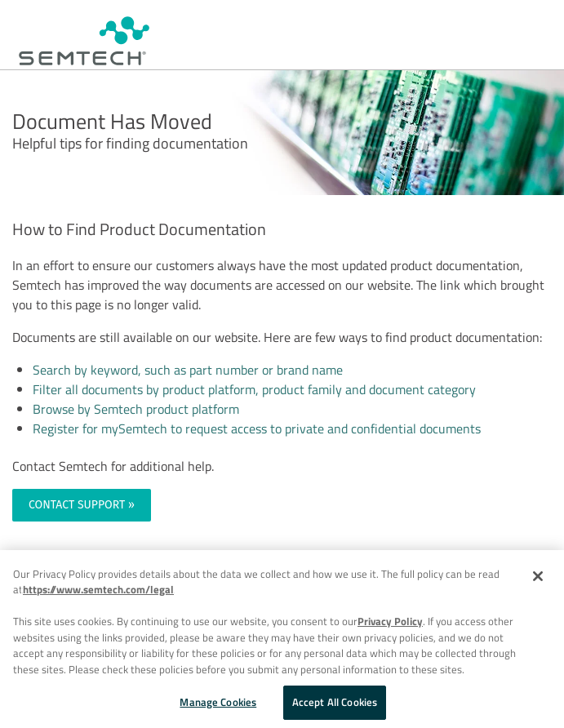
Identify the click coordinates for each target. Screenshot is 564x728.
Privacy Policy (390, 621)
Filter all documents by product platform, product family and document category (254, 389)
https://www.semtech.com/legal (98, 589)
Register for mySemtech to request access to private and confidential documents (257, 428)
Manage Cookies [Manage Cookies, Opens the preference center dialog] (218, 702)
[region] (282, 639)
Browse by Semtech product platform (136, 409)
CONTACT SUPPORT (77, 505)
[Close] (538, 576)
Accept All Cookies (335, 702)
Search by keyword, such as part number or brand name (188, 370)
